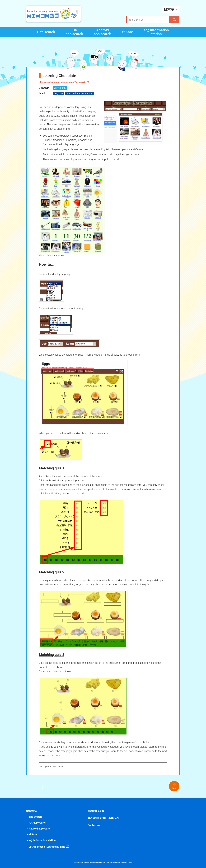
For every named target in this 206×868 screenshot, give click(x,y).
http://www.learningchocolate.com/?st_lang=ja (63, 82)
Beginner (59, 93)
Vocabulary (60, 88)
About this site (96, 811)
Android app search (103, 32)
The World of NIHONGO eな (103, 818)
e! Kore (127, 32)
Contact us (94, 825)
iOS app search (74, 32)
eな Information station (156, 32)
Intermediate (73, 93)
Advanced (88, 93)
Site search (46, 32)
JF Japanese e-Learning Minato (47, 847)
